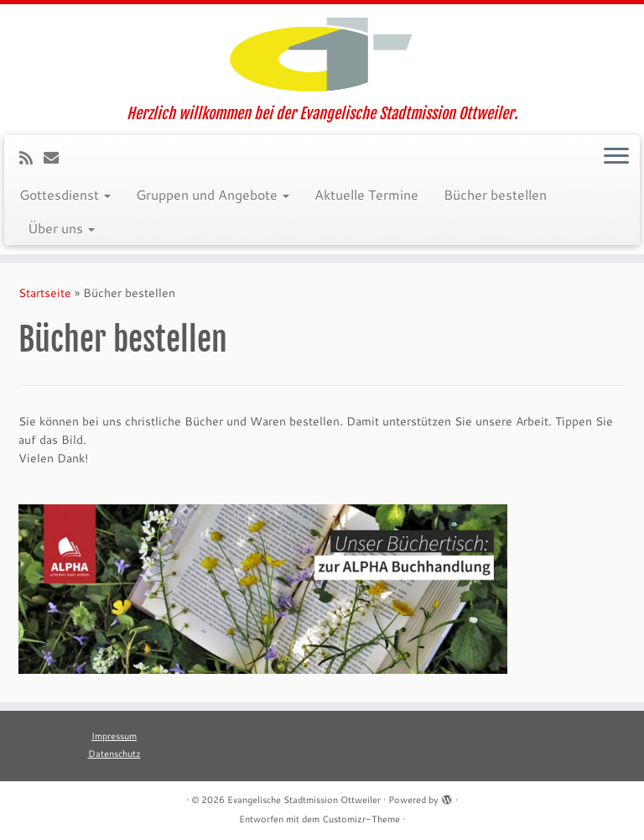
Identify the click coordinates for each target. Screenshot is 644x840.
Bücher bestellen (495, 194)
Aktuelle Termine (366, 194)
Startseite (45, 293)
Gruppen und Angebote (213, 194)
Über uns (61, 228)
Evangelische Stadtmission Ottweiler (304, 800)
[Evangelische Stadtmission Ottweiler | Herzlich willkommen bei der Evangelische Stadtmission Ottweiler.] (322, 55)
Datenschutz (114, 754)
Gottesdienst (65, 194)
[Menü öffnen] (616, 157)
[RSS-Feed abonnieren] (31, 158)
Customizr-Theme (361, 819)
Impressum (114, 736)
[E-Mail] (57, 158)
